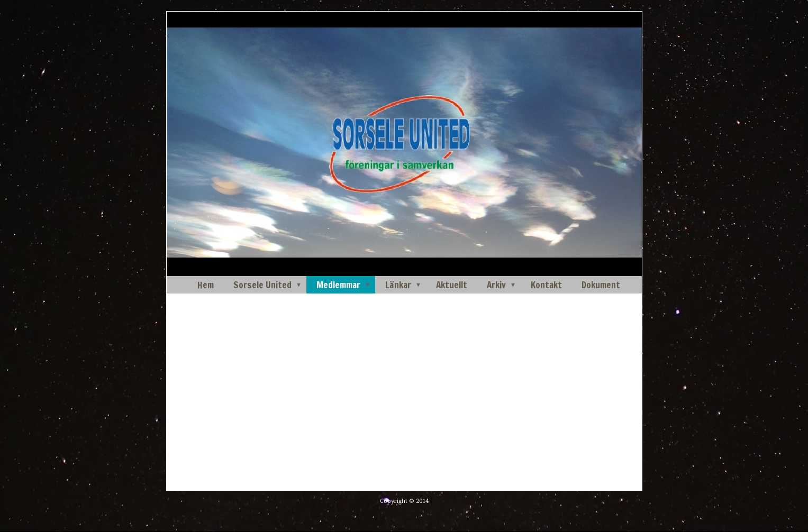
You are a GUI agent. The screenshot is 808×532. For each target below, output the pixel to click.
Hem (206, 285)
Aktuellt (452, 285)
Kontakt (546, 285)
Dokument (601, 285)
